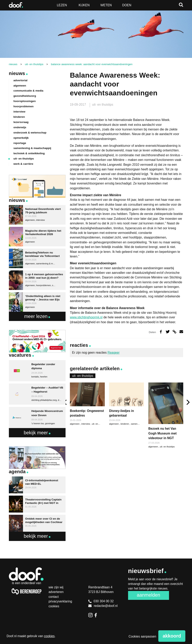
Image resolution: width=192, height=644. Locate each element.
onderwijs (20, 127)
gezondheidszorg (25, 96)
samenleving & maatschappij (32, 148)
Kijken (84, 5)
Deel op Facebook (161, 332)
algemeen (114, 424)
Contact (54, 597)
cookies (49, 636)
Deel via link (175, 332)
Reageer (114, 353)
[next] (188, 402)
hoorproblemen (23, 106)
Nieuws (17, 73)
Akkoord (172, 636)
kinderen (125, 424)
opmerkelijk (21, 138)
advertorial (20, 80)
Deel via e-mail (181, 332)
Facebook (97, 615)
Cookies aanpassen (142, 636)
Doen (127, 5)
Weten (106, 5)
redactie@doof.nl (103, 606)
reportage (20, 143)
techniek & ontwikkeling (29, 153)
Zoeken (181, 5)
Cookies (54, 606)
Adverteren (56, 592)
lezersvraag (21, 122)
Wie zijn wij (56, 587)
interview (86, 424)
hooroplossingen (25, 101)
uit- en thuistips (103, 105)
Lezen (62, 5)
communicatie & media (28, 91)
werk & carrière (23, 164)
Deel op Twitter (168, 332)
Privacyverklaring (60, 601)
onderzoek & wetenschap (30, 133)
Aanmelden (148, 595)
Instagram (91, 615)
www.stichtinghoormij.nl (86, 317)
